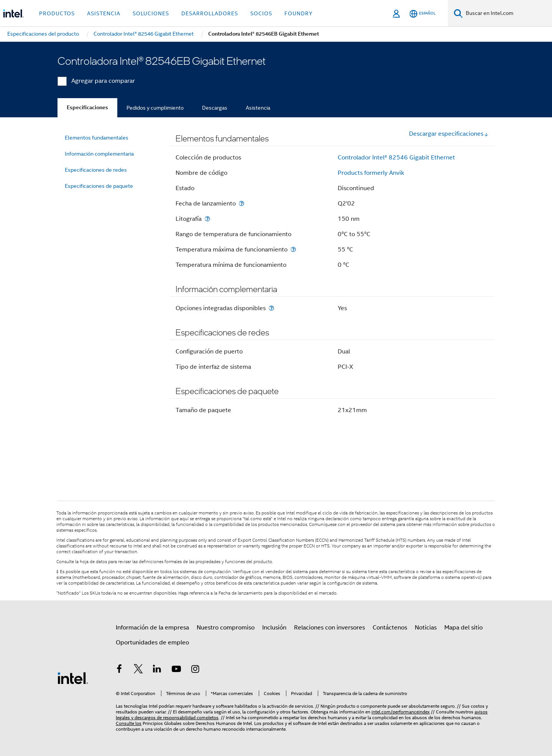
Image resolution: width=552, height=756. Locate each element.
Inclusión (274, 628)
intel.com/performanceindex (401, 712)
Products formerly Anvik (371, 173)
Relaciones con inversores (329, 628)
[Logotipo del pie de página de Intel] (73, 678)
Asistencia (258, 108)
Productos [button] (57, 13)
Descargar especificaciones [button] (449, 134)
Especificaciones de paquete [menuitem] (99, 186)
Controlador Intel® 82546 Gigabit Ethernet (396, 158)
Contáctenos (390, 628)
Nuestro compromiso (226, 628)
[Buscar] (458, 13)
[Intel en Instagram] (195, 670)
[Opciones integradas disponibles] (271, 308)
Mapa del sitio (463, 628)
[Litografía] (207, 219)
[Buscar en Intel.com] (507, 13)
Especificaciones (87, 108)
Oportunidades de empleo (152, 643)
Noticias (426, 628)
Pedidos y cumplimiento (155, 108)
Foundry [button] (299, 13)
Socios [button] (261, 13)
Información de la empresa (152, 628)
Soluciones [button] (151, 13)
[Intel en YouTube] (176, 670)
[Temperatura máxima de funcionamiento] (293, 249)
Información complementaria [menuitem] (99, 154)
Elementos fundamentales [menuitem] (97, 138)
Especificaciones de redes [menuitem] (96, 170)
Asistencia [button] (104, 13)
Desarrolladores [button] (210, 13)
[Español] (422, 14)
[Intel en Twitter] (138, 670)
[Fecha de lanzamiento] (242, 203)
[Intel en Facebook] (119, 670)
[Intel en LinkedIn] (157, 670)
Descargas (215, 108)
